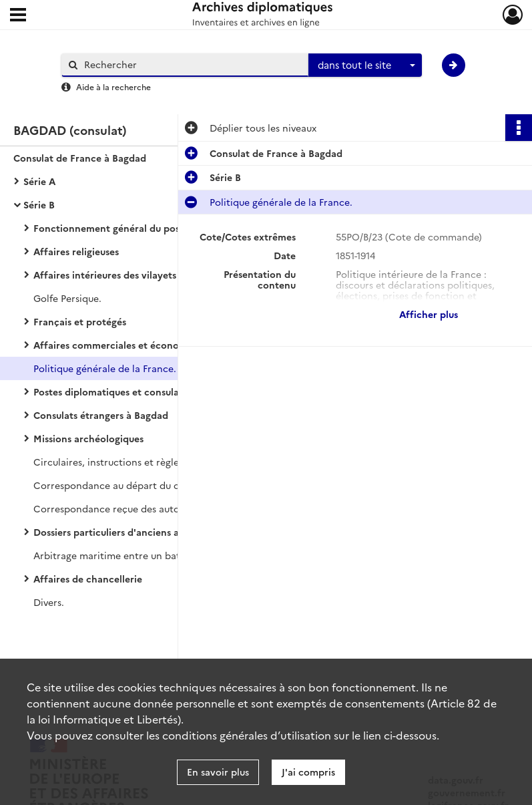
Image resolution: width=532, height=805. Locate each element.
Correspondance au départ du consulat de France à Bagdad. (167, 485)
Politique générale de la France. (105, 368)
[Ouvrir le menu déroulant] (18, 16)
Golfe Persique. (67, 298)
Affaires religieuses (76, 251)
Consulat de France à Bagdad (80, 158)
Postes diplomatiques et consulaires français (134, 391)
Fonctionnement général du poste (111, 228)
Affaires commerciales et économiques (122, 345)
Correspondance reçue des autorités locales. (135, 508)
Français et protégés (80, 321)
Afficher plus (429, 314)
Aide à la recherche (113, 87)
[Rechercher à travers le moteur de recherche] (192, 64)
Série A (39, 181)
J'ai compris (308, 772)
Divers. (49, 602)
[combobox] (365, 65)
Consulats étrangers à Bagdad (101, 415)
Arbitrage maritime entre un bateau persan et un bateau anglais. (167, 555)
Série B (39, 204)
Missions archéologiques (88, 438)
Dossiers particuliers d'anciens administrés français (150, 532)
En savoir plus (218, 772)
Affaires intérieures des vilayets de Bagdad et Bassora (155, 275)
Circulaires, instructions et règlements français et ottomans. (167, 462)
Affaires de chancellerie (88, 579)
